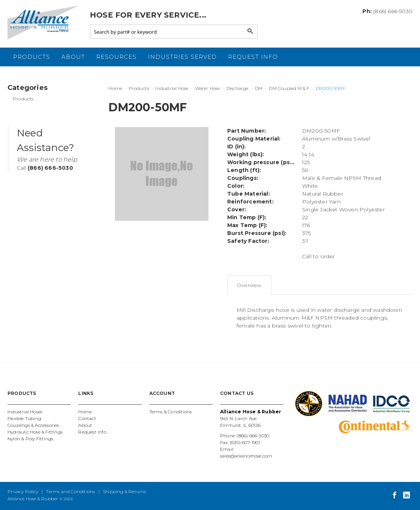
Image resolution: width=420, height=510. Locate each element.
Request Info (253, 57)
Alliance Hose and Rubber (45, 22)
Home (85, 412)
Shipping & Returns (125, 491)
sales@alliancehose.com (246, 456)
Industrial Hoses (25, 412)
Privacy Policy (23, 491)
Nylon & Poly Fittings (30, 439)
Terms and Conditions (70, 491)
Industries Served (182, 57)
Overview (249, 285)
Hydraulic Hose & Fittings (35, 432)
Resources (116, 57)
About (73, 57)
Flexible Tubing (24, 418)
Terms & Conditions (171, 412)
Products (32, 57)
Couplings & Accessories (33, 425)
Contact (87, 418)
